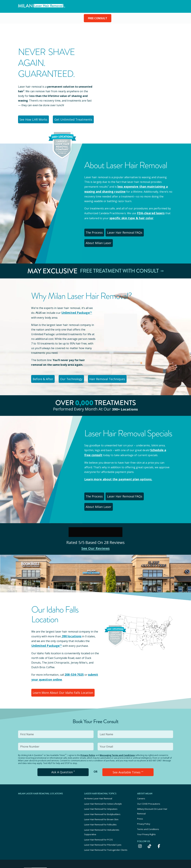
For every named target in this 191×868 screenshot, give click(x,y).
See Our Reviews (95, 520)
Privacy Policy (88, 725)
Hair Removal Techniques (106, 364)
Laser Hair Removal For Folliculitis (100, 790)
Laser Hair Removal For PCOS (98, 802)
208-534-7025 (73, 646)
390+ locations (125, 394)
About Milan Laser (158, 229)
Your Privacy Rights (146, 798)
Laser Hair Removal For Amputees (101, 776)
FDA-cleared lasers (149, 211)
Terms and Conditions (148, 793)
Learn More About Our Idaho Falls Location (61, 663)
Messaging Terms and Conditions (117, 725)
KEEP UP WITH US (155, 833)
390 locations (70, 608)
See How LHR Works (33, 119)
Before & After (43, 364)
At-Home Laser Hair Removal (98, 767)
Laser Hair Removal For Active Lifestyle (103, 772)
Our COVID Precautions (149, 772)
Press (140, 785)
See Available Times (128, 741)
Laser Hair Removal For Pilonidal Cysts (103, 807)
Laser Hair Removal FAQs (125, 229)
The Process (95, 229)
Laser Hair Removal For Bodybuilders (102, 781)
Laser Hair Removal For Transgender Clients (106, 811)
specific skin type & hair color (124, 216)
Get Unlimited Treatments (71, 119)
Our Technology (71, 364)
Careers (141, 767)
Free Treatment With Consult (122, 257)
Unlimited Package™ (75, 299)
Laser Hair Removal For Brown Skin (101, 785)
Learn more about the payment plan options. (115, 463)
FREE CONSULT (98, 18)
